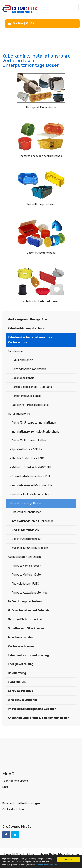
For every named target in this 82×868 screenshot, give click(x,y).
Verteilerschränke (21, 646)
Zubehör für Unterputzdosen (41, 301)
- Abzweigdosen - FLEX (24, 584)
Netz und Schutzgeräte (25, 619)
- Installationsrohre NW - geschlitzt (32, 485)
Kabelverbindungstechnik (26, 328)
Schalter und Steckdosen (26, 628)
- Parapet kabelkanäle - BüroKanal (31, 387)
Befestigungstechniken (25, 602)
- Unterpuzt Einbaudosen (26, 512)
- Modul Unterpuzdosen (24, 530)
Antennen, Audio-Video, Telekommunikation (39, 718)
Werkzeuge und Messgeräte (27, 319)
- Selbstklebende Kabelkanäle (28, 369)
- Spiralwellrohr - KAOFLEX (26, 450)
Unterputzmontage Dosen (24, 503)
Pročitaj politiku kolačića (47, 865)
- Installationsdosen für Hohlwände (32, 521)
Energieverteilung (21, 664)
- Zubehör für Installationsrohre (30, 494)
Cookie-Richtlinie (13, 810)
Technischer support (15, 781)
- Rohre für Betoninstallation (28, 441)
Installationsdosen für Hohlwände (41, 156)
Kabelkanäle (15, 351)
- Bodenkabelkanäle (22, 378)
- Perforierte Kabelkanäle (26, 396)
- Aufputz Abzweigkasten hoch (29, 593)
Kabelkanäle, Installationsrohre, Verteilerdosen (30, 340)
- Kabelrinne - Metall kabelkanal (29, 405)
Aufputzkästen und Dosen (24, 557)
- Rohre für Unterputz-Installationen (33, 423)
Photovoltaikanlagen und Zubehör (32, 709)
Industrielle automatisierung (28, 655)
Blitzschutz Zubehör (23, 700)
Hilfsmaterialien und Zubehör (29, 611)
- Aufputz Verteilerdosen (25, 566)
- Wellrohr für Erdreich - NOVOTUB (31, 467)
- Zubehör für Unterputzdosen (29, 548)
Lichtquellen (17, 682)
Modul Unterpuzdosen (41, 204)
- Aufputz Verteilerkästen (26, 575)
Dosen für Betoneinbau (41, 253)
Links (5, 787)
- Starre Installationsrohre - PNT (30, 476)
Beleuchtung (17, 673)
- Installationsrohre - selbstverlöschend (35, 432)
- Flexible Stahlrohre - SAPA (27, 458)
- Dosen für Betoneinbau (25, 539)
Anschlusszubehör (21, 637)
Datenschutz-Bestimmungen (21, 804)
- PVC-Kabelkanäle (21, 360)
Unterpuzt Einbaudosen (41, 108)
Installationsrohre (19, 414)
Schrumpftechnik (20, 691)
